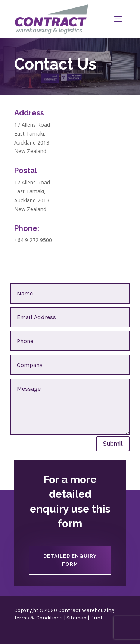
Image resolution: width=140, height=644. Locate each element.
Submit (113, 444)
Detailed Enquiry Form (70, 560)
